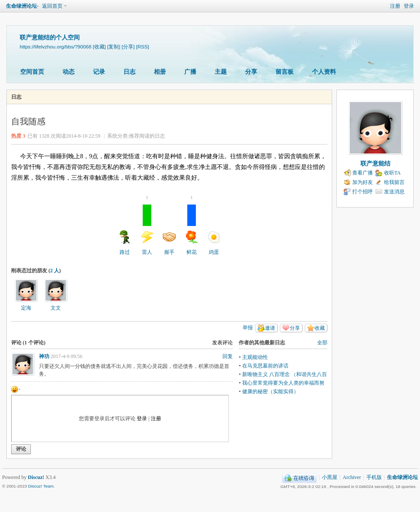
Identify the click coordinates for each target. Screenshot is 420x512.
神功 (44, 356)
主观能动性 (255, 357)
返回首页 (52, 6)
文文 (56, 308)
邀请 (270, 328)
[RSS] (142, 47)
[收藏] (99, 47)
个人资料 (324, 72)
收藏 (320, 328)
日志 (129, 72)
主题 (221, 72)
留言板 (285, 72)
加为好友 (363, 182)
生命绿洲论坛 (402, 477)
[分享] (128, 47)
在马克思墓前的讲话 (265, 366)
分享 (251, 72)
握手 (169, 243)
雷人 (147, 230)
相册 (160, 72)
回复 (228, 356)
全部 (322, 343)
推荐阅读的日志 (147, 136)
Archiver (352, 477)
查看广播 (363, 173)
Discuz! (36, 477)
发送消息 (394, 192)
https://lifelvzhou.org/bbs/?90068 (55, 47)
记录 (99, 72)
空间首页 (32, 72)
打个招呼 (363, 192)
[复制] (114, 47)
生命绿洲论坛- (22, 6)
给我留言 (394, 182)
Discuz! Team (41, 486)
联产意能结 (375, 164)
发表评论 (222, 343)
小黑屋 (330, 477)
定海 (26, 308)
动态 (69, 72)
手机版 (374, 477)
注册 (395, 6)
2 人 (55, 271)
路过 (125, 243)
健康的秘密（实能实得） (270, 392)
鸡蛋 (214, 243)
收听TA (392, 173)
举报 (248, 328)
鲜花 (192, 230)
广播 (190, 72)
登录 (409, 6)
